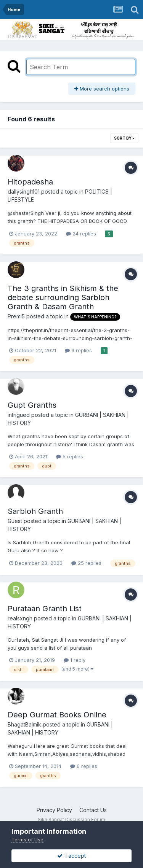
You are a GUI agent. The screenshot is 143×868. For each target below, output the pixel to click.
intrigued (19, 415)
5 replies (70, 456)
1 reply (75, 660)
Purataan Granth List (45, 609)
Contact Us (93, 810)
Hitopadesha (30, 182)
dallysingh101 (24, 192)
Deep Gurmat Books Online (57, 715)
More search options (102, 89)
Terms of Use (27, 839)
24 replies (81, 234)
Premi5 (16, 316)
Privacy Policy (54, 810)
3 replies (78, 350)
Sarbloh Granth (35, 511)
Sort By (124, 138)
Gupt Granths (32, 405)
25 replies (86, 563)
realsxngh (20, 618)
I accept (71, 856)
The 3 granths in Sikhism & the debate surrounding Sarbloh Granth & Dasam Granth (63, 297)
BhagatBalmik (24, 724)
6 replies (84, 766)
